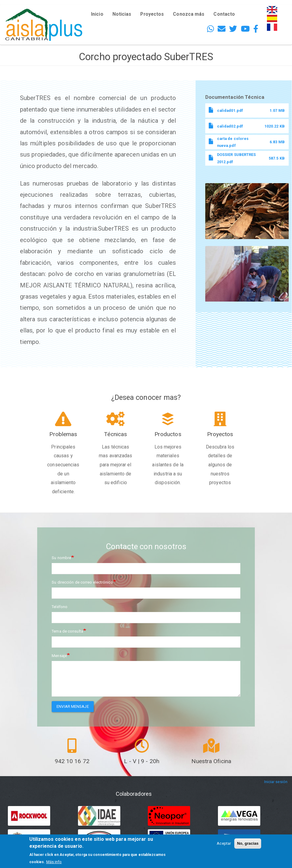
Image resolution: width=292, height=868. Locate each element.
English (273, 10)
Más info (54, 862)
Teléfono (60, 607)
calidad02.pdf (230, 126)
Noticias (122, 14)
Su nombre (61, 558)
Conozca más (189, 14)
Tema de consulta (67, 631)
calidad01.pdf (230, 110)
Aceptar (224, 843)
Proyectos (152, 14)
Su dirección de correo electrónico (82, 582)
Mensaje (59, 656)
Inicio (97, 14)
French (273, 27)
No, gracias (248, 843)
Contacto (224, 14)
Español (274, 18)
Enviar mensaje (73, 706)
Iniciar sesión (276, 782)
